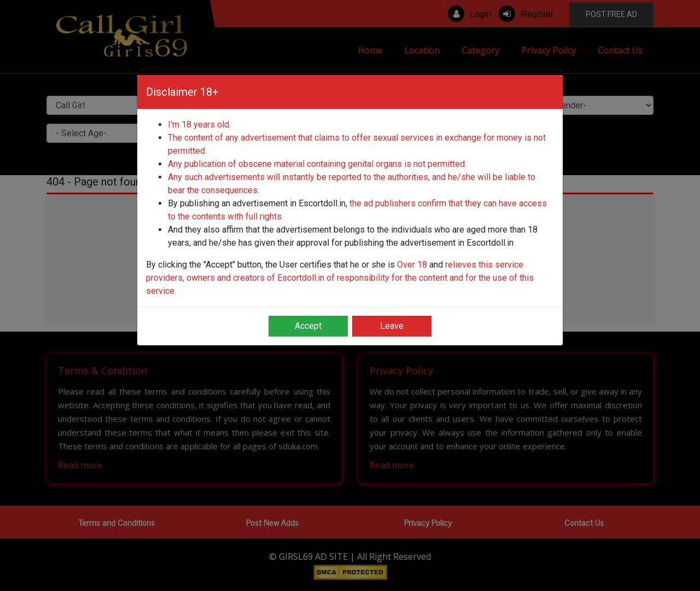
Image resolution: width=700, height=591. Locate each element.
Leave (392, 326)
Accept (308, 326)
